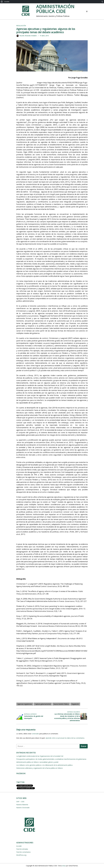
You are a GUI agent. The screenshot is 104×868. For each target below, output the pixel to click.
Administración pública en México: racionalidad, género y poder (37, 762)
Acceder (7, 2)
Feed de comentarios (23, 852)
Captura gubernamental (43, 704)
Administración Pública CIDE (55, 9)
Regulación (21, 26)
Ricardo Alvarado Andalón (28, 36)
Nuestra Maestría (22, 805)
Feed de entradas (22, 849)
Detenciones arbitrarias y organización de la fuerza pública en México (40, 768)
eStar (64, 866)
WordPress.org (21, 855)
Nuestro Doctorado (23, 808)
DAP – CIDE (20, 802)
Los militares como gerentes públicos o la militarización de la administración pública (44, 765)
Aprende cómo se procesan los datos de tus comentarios (65, 738)
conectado (35, 734)
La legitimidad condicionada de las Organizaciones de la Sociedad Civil (40, 756)
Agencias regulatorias (25, 704)
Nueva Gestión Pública (61, 704)
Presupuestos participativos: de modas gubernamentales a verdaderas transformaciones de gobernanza (51, 759)
